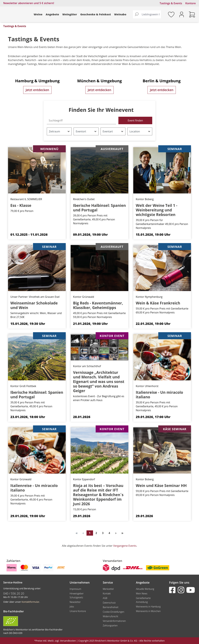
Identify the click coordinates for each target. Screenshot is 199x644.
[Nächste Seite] (116, 533)
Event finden (135, 120)
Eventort (86, 131)
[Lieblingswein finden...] (151, 14)
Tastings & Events (171, 3)
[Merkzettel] (171, 14)
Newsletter (75, 602)
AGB (105, 598)
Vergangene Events (125, 546)
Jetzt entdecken (37, 90)
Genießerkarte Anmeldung (143, 600)
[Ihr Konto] (182, 14)
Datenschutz (109, 603)
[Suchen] (137, 14)
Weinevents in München (148, 611)
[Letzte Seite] (122, 533)
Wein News (142, 593)
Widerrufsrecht (110, 616)
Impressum (75, 589)
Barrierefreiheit (110, 607)
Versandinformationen (114, 621)
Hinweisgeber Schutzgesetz (77, 595)
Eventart (113, 131)
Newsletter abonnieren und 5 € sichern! (29, 3)
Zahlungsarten (110, 625)
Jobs (72, 607)
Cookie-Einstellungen (113, 612)
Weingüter (70, 14)
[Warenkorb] (192, 14)
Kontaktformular (30, 602)
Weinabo (120, 14)
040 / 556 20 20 (14, 593)
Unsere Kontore (78, 611)
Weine (38, 14)
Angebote (52, 14)
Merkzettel (108, 589)
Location (140, 131)
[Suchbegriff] (81, 121)
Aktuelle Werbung (145, 589)
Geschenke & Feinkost (96, 14)
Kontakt (107, 593)
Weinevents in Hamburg (148, 607)
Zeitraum (59, 131)
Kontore (191, 3)
